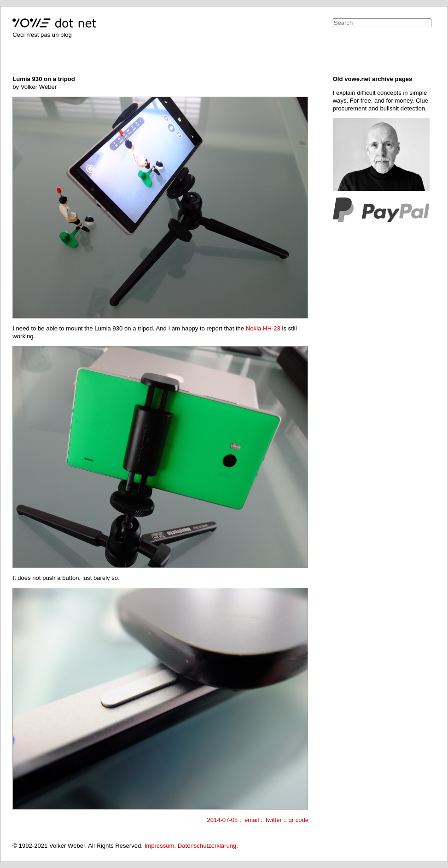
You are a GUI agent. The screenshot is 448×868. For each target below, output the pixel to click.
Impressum (160, 846)
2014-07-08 (222, 820)
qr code (298, 820)
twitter (274, 820)
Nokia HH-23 (263, 328)
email (252, 820)
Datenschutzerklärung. (208, 846)
